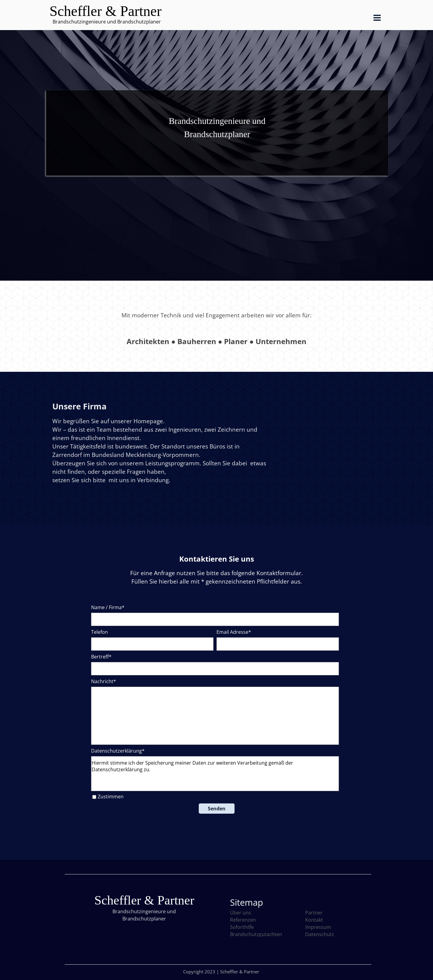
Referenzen (243, 920)
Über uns (241, 913)
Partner (314, 913)
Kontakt (314, 920)
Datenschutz (320, 934)
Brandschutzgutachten (256, 934)
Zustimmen (111, 797)
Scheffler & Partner (106, 11)
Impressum (318, 927)
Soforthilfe (242, 927)
